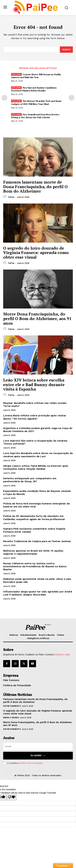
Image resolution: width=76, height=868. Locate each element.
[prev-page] (4, 98)
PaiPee (11, 197)
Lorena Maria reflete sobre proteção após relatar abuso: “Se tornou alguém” (35, 417)
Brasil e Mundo (11, 718)
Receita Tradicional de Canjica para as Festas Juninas (37, 541)
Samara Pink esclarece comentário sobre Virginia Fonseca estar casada (34, 530)
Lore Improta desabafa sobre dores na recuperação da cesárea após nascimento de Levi (38, 455)
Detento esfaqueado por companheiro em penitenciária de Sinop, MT (30, 480)
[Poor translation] (12, 797)
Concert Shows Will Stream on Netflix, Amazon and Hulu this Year (36, 76)
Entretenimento (12, 706)
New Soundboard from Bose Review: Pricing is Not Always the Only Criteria (35, 116)
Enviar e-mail (63, 654)
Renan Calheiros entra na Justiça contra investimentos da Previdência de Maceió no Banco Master (35, 566)
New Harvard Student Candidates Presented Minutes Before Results (34, 89)
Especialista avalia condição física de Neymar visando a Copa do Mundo (37, 493)
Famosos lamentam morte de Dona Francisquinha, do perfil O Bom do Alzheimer (35, 186)
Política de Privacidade (31, 763)
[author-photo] (5, 197)
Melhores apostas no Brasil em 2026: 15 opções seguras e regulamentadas (33, 552)
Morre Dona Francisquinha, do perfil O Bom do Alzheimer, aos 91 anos (37, 318)
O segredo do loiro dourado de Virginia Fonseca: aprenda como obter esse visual (36, 253)
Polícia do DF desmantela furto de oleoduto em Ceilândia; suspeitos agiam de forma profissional (34, 518)
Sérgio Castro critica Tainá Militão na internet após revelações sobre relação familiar (36, 467)
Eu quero (38, 756)
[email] (38, 746)
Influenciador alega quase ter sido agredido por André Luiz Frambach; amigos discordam (38, 593)
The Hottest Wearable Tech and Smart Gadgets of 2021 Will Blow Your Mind (36, 102)
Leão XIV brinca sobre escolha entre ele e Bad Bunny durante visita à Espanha (34, 384)
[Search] (66, 50)
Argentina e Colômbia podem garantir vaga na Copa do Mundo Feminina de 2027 (38, 430)
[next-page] (72, 98)
